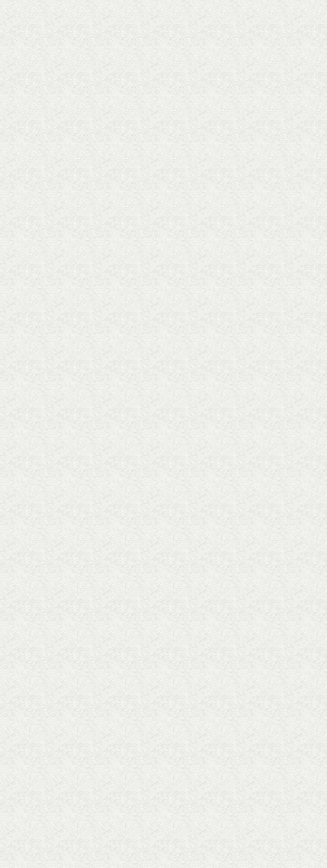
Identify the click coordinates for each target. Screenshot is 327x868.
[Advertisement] (112, 135)
